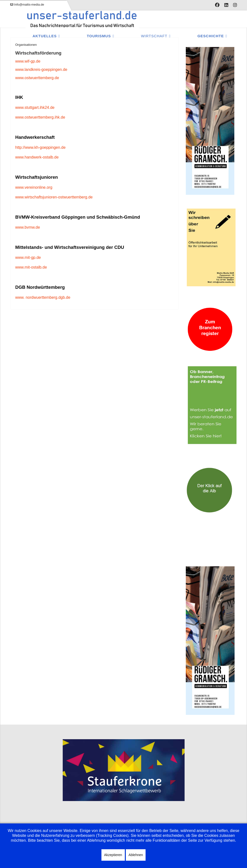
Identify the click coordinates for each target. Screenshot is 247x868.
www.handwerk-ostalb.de (37, 157)
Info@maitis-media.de (29, 5)
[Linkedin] (226, 5)
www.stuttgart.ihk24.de (35, 107)
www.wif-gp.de (28, 61)
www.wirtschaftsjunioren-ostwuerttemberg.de (54, 197)
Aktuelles (44, 36)
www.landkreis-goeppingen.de (41, 70)
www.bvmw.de (28, 227)
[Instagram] (235, 5)
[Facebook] (217, 5)
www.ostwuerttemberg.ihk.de (40, 117)
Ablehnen (136, 855)
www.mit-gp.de (28, 257)
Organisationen (26, 45)
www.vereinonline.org (34, 187)
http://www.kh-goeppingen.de (40, 147)
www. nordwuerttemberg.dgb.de (43, 297)
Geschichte (211, 36)
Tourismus (99, 36)
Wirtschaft (154, 36)
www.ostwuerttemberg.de (37, 78)
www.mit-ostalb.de (31, 267)
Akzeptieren (113, 855)
